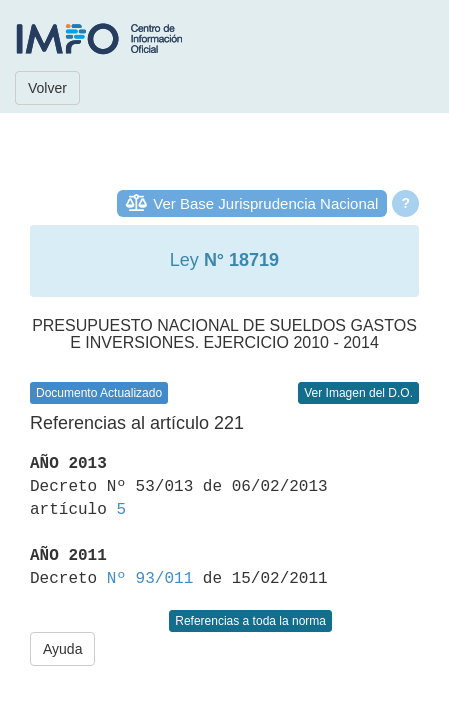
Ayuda (62, 649)
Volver (47, 88)
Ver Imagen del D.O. (358, 393)
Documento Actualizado (99, 393)
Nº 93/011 (150, 579)
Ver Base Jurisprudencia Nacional (265, 203)
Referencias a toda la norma (250, 621)
